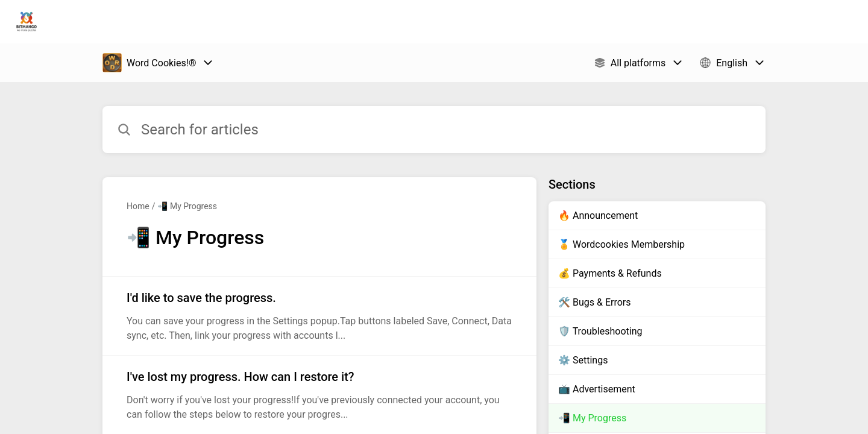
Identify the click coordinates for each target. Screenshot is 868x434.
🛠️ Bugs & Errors (594, 302)
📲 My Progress (187, 206)
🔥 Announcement (598, 215)
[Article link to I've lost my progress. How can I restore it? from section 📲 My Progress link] (319, 395)
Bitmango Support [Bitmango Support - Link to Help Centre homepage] (112, 22)
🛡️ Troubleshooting (600, 331)
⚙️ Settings (583, 360)
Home (138, 206)
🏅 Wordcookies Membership (621, 244)
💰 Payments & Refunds (610, 273)
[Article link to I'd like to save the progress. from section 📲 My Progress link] (319, 316)
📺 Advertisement (597, 389)
